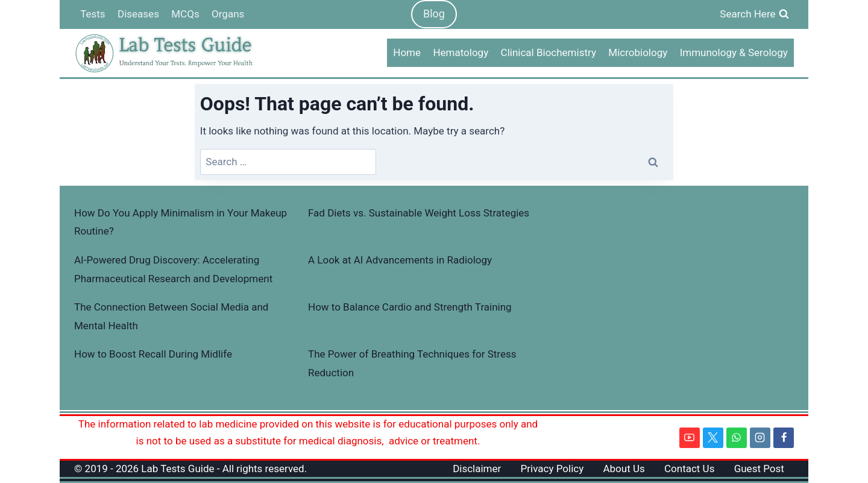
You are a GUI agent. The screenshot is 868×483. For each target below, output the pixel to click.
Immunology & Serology (734, 52)
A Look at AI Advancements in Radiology (400, 260)
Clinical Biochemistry (549, 52)
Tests (93, 14)
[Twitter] (713, 438)
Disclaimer (477, 469)
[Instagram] (760, 438)
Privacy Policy (552, 469)
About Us (624, 469)
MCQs (185, 14)
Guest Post (759, 469)
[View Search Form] (754, 14)
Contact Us (689, 469)
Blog (434, 14)
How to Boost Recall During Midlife (153, 354)
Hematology (461, 52)
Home (407, 52)
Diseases (138, 14)
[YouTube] (690, 438)
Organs (228, 14)
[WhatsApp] (737, 438)
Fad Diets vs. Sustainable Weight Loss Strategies (419, 213)
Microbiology (638, 52)
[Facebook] (784, 438)
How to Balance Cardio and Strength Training (410, 307)
